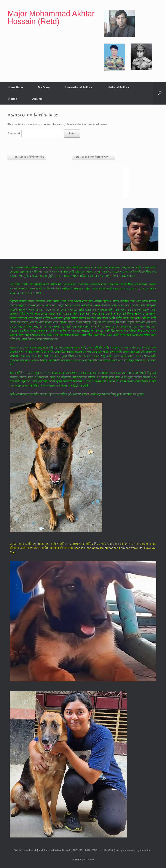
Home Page (15, 87)
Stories (12, 99)
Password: (35, 133)
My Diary (44, 87)
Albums (37, 99)
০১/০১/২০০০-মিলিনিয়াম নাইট (27, 157)
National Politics (119, 87)
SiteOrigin (80, 860)
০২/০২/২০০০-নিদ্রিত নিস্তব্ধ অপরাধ (93, 157)
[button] (160, 93)
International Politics (79, 87)
